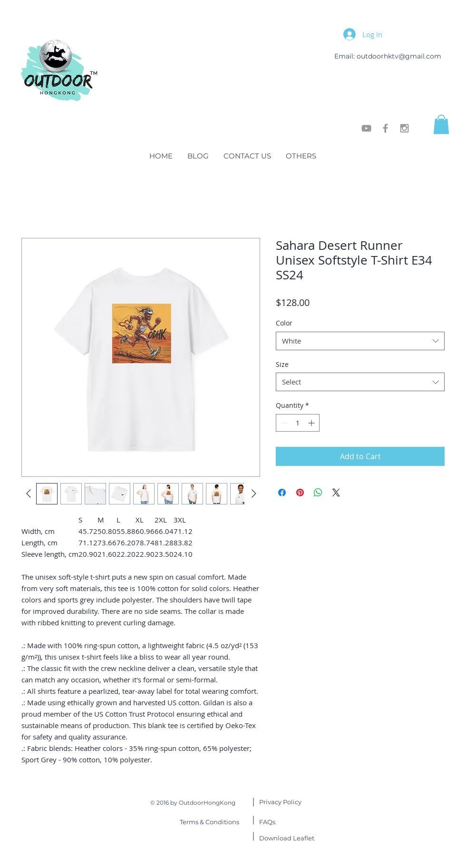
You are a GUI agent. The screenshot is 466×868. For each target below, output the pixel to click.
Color (284, 323)
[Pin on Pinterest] (300, 493)
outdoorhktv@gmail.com (399, 56)
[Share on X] (336, 493)
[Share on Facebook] (282, 493)
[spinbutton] (298, 423)
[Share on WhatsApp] (318, 493)
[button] (441, 124)
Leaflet (287, 838)
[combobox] (360, 341)
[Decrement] (283, 423)
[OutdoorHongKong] (366, 128)
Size (282, 364)
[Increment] (312, 423)
